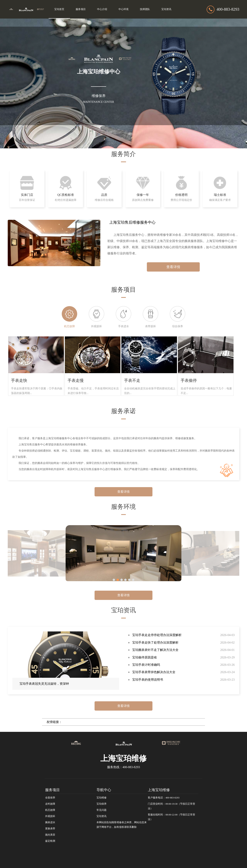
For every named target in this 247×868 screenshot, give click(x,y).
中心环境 (123, 9)
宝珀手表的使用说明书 (148, 680)
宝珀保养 (102, 804)
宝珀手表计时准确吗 (146, 665)
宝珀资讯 (166, 9)
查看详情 (173, 267)
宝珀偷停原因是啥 (145, 657)
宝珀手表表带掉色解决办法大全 (154, 672)
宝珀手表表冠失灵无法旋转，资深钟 (44, 684)
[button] (114, 580)
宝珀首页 (59, 9)
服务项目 (81, 9)
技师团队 (145, 9)
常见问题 (102, 810)
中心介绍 (102, 9)
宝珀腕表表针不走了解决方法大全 (155, 650)
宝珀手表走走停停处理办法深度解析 (157, 635)
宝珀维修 (102, 798)
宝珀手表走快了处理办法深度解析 (155, 643)
